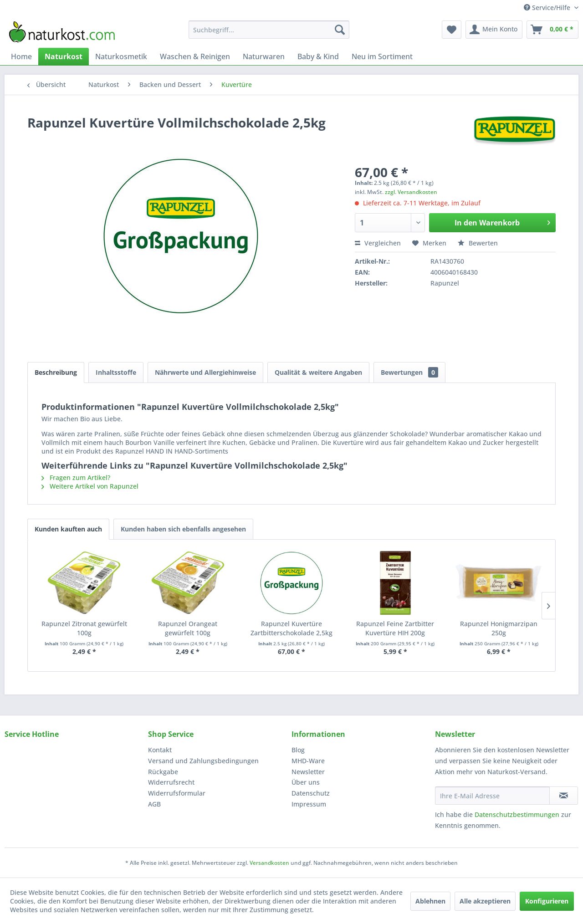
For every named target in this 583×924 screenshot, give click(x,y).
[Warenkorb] (552, 30)
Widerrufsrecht (171, 782)
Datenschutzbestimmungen (517, 814)
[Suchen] (340, 30)
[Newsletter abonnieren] (564, 796)
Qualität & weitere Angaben (318, 372)
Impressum (309, 804)
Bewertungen (409, 372)
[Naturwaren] (264, 56)
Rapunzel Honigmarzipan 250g (499, 628)
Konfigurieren (547, 901)
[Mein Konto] (494, 30)
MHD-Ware (308, 761)
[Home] (21, 56)
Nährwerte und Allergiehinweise (205, 372)
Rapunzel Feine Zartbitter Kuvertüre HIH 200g (395, 628)
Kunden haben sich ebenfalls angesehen (183, 529)
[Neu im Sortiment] (382, 56)
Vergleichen (378, 243)
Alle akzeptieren (485, 901)
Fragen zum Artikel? (76, 477)
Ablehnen (430, 901)
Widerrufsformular (177, 793)
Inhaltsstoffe (116, 372)
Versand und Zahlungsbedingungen (203, 761)
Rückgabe (163, 772)
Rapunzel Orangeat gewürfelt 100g (188, 628)
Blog (298, 750)
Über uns (306, 782)
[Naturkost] (64, 56)
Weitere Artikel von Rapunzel (90, 486)
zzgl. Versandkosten (411, 192)
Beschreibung (56, 372)
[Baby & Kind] (318, 56)
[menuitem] (269, 30)
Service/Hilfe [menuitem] (548, 8)
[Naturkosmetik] (121, 56)
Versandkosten (269, 863)
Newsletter (308, 772)
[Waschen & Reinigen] (195, 56)
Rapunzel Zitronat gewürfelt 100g (84, 628)
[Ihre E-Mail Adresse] (492, 796)
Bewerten (478, 243)
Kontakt (160, 750)
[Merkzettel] (452, 30)
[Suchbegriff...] (269, 30)
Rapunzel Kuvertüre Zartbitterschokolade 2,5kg (291, 628)
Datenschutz (311, 793)
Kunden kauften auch (68, 529)
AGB (154, 804)
